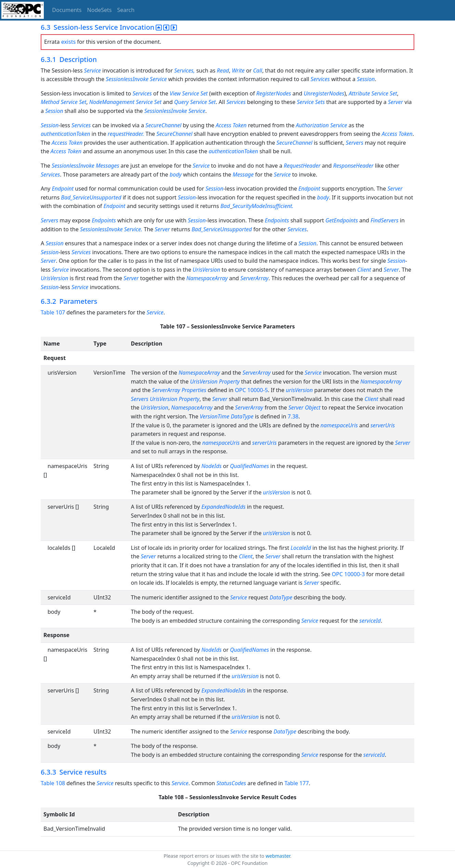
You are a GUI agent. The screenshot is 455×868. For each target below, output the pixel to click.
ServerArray (255, 278)
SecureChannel (163, 125)
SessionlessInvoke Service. (112, 229)
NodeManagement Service (121, 102)
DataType (242, 416)
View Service (184, 93)
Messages (108, 166)
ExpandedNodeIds (224, 507)
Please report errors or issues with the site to (214, 856)
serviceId (370, 621)
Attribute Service (369, 93)
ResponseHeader (353, 166)
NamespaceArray (207, 278)
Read (223, 70)
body (176, 174)
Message (243, 174)
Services (320, 79)
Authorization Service (322, 125)
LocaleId (301, 548)
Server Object (304, 407)
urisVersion (299, 390)
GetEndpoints (342, 220)
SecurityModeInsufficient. (263, 206)
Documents (67, 10)
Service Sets (311, 102)
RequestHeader (302, 166)
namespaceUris (339, 425)
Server (395, 102)
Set (204, 93)
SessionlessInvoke (127, 79)
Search (126, 10)
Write (238, 70)
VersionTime (214, 416)
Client (364, 270)
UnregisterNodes (324, 93)
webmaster (278, 856)
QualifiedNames (249, 466)
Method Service (59, 102)
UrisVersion (206, 270)
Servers (355, 143)
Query (181, 102)
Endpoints (104, 220)
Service (93, 70)
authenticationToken (65, 134)
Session (366, 79)
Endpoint (63, 189)
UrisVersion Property (215, 381)
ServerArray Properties (179, 390)
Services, (185, 70)
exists (68, 42)
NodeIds (212, 466)
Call (258, 70)
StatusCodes (231, 783)
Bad (225, 206)
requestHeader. (127, 134)
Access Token (232, 125)
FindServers (384, 220)
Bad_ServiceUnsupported (91, 197)
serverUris (383, 425)
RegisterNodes (274, 93)
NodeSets (100, 10)
